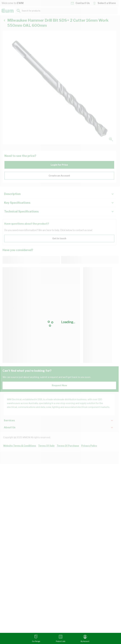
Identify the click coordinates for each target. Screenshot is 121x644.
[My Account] (85, 638)
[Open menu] (36, 638)
